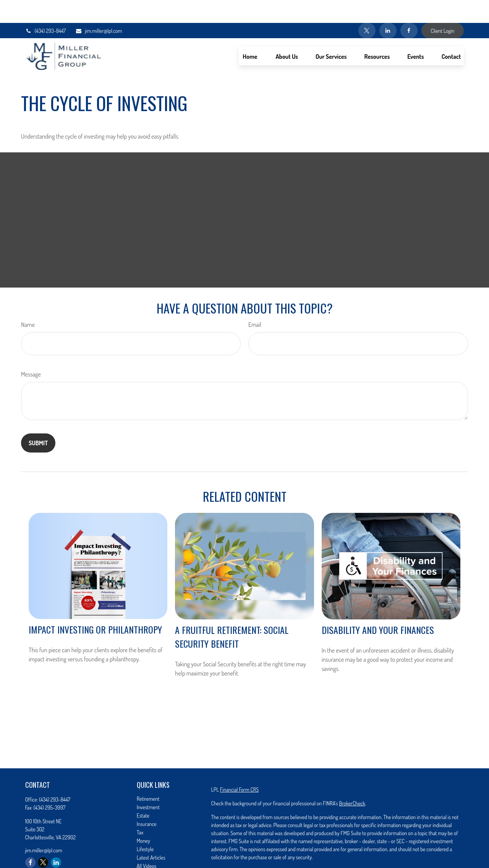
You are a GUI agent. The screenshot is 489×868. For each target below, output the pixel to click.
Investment (148, 784)
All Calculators (151, 851)
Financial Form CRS (239, 767)
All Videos (147, 843)
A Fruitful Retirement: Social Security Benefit (232, 614)
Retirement (148, 776)
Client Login (443, 8)
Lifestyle (145, 826)
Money (143, 818)
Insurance (147, 801)
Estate (143, 793)
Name (28, 302)
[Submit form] (38, 420)
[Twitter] (367, 8)
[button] (250, 33)
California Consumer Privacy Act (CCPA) (415, 848)
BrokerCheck (352, 780)
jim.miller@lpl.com (99, 8)
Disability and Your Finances (378, 607)
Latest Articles (151, 835)
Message (31, 351)
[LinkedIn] (388, 8)
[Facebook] (409, 8)
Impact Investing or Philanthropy (95, 606)
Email (255, 302)
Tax (140, 809)
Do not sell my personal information (390, 856)
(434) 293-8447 (46, 8)
